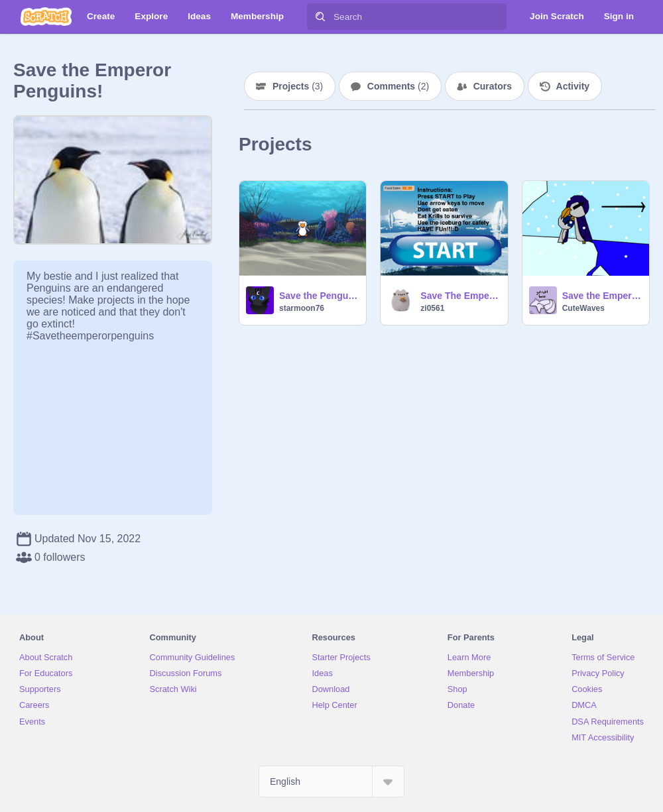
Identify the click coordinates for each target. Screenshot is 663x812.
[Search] (320, 17)
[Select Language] (331, 782)
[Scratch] (46, 17)
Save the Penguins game (319, 296)
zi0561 (432, 308)
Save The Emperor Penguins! (460, 296)
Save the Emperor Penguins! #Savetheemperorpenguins (602, 296)
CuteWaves (583, 308)
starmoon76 (302, 308)
